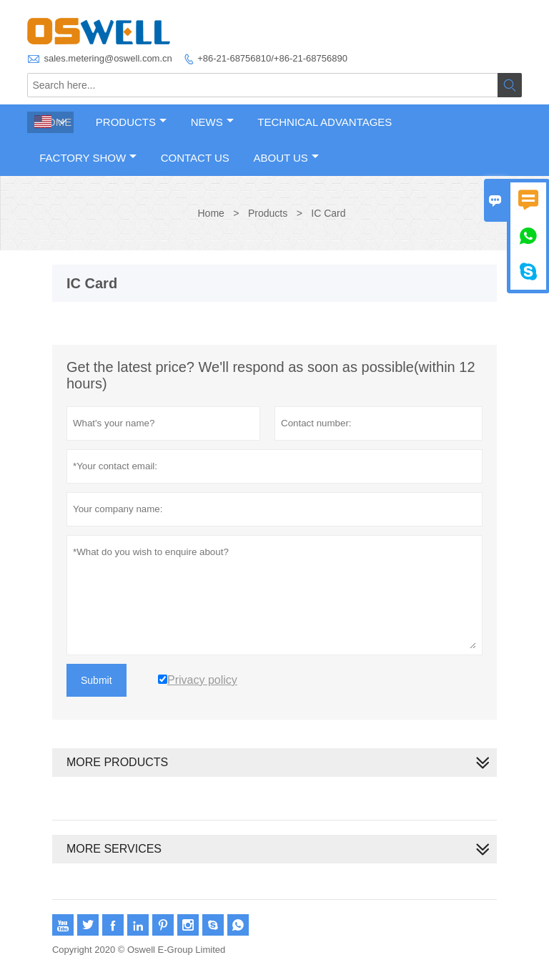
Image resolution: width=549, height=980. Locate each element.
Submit (97, 680)
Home (211, 213)
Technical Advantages (325, 122)
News (212, 122)
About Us (286, 158)
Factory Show (88, 158)
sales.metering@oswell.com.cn (108, 58)
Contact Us (195, 158)
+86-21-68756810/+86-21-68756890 (272, 58)
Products (131, 122)
